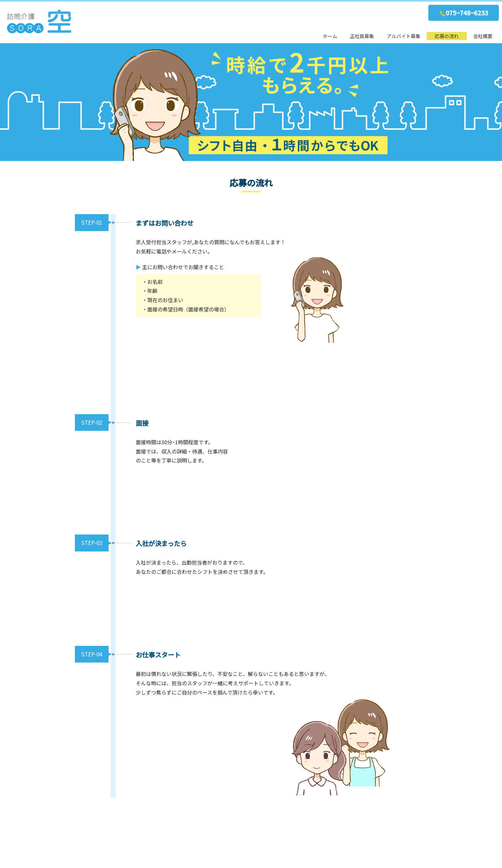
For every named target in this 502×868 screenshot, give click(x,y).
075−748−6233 (464, 13)
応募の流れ (447, 36)
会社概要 (483, 36)
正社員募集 (362, 36)
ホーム (330, 36)
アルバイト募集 (404, 36)
